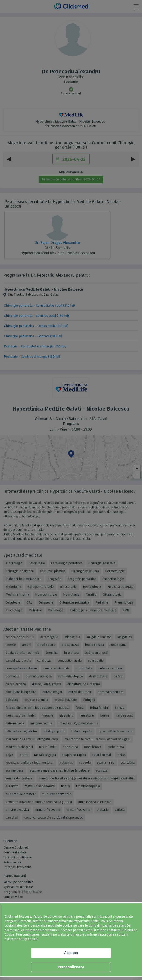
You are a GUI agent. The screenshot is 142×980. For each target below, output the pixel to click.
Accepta (71, 953)
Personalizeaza (71, 967)
